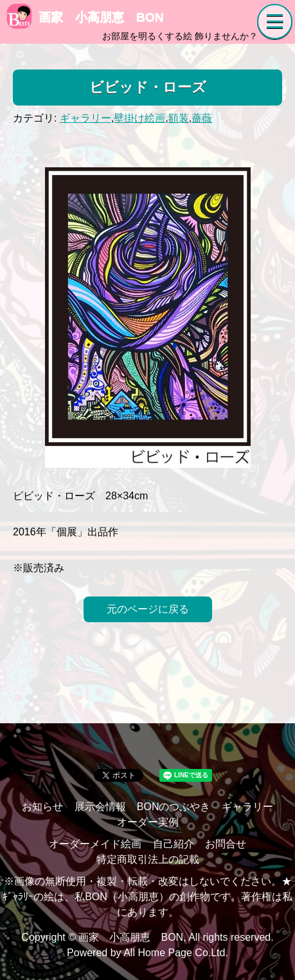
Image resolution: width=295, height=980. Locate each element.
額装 (179, 118)
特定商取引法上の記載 (148, 859)
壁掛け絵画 (139, 118)
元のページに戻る (148, 609)
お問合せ (226, 844)
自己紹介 (174, 844)
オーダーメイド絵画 (95, 844)
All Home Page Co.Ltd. (176, 953)
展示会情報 (100, 807)
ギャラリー (85, 118)
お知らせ (42, 807)
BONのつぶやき (174, 807)
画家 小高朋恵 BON (85, 17)
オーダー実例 (148, 822)
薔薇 (202, 118)
